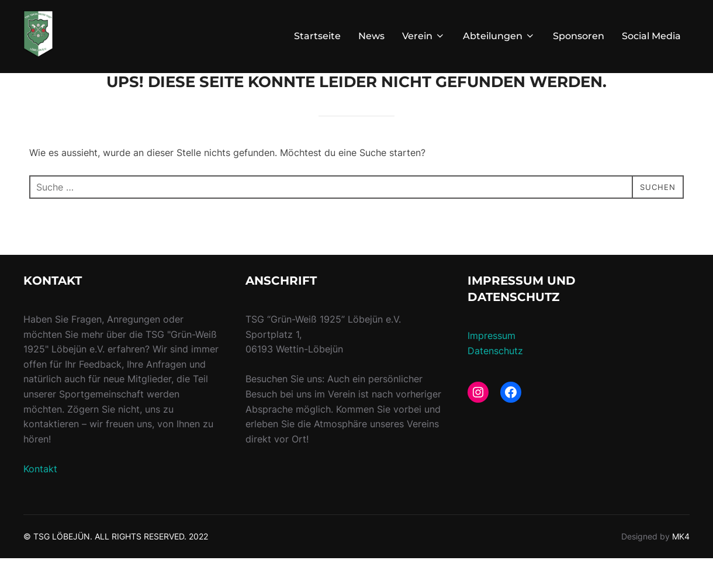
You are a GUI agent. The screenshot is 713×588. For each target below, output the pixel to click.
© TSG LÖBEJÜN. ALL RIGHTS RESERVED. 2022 (116, 566)
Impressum (492, 365)
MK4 (681, 566)
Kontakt (40, 499)
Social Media (651, 36)
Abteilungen (499, 36)
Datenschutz (495, 381)
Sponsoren (579, 36)
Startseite (317, 36)
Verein (424, 36)
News (371, 36)
